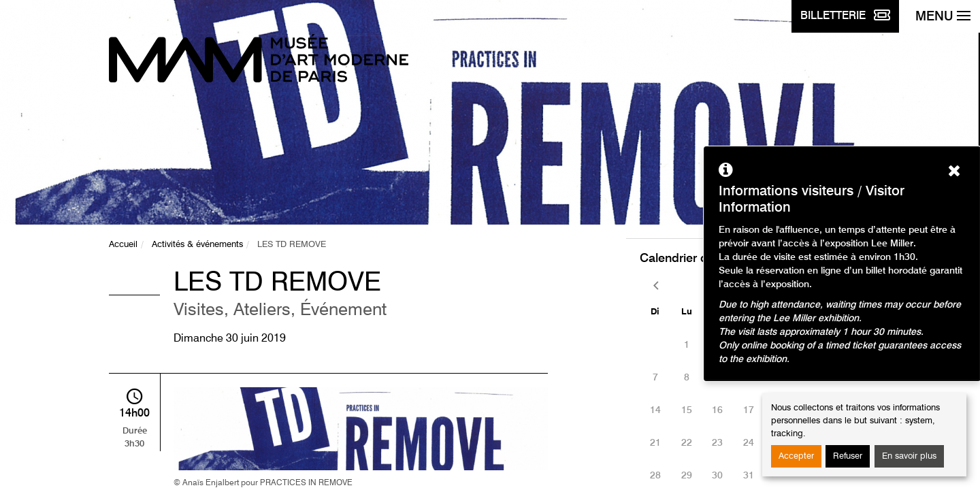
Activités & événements (197, 245)
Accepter (796, 456)
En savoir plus (909, 456)
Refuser (848, 456)
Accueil (123, 245)
